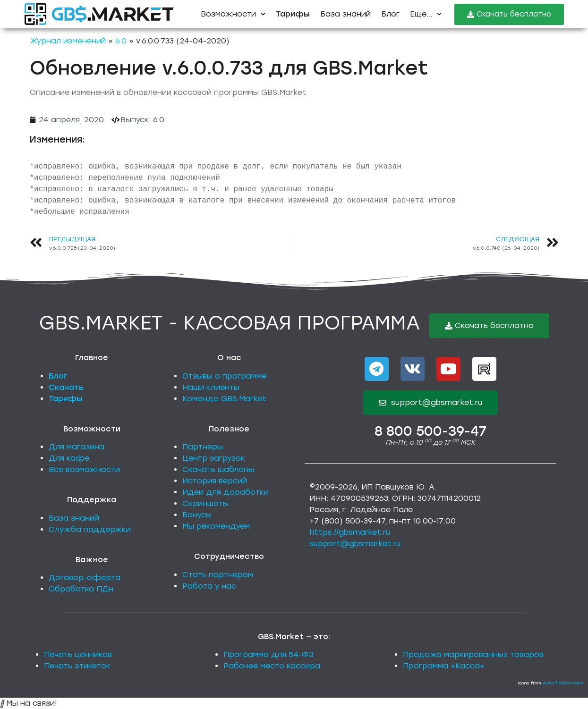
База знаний (345, 14)
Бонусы (197, 515)
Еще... (426, 14)
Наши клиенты (211, 387)
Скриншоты (205, 503)
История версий (215, 481)
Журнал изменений (68, 41)
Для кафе (69, 458)
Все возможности (84, 469)
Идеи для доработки (226, 492)
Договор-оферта (85, 578)
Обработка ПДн (81, 589)
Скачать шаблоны (218, 469)
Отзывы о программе (224, 376)
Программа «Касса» (444, 666)
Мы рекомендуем (216, 526)
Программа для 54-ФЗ (268, 654)
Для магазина (77, 447)
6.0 (121, 41)
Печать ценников (78, 654)
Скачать (66, 387)
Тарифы (66, 399)
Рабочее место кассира (272, 666)
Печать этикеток (77, 666)
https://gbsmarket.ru (350, 532)
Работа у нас (209, 586)
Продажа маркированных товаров (473, 654)
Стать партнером (218, 575)
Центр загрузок (214, 458)
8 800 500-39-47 (430, 431)
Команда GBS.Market (224, 399)
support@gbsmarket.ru (355, 544)
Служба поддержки (90, 529)
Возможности (233, 14)
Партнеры (203, 447)
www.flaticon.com (563, 683)
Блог (390, 14)
